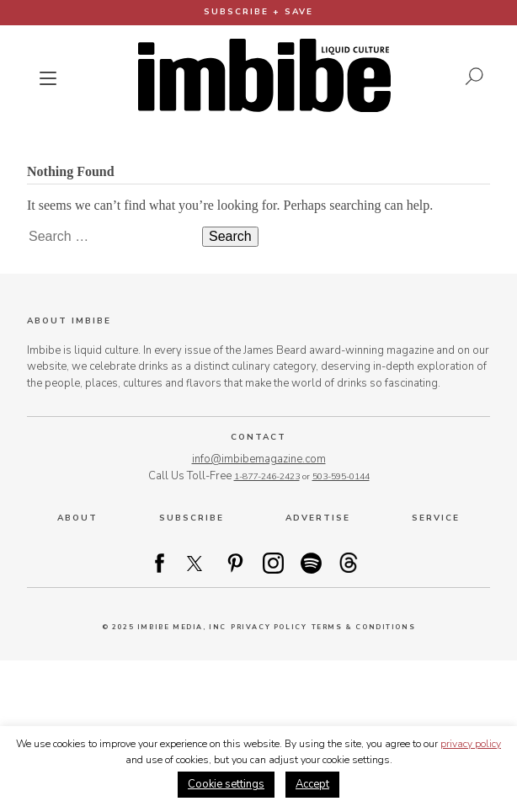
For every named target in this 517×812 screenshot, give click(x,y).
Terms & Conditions (364, 627)
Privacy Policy (269, 627)
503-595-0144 (341, 476)
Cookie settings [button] (226, 784)
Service (436, 518)
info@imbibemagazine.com (259, 459)
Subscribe (192, 518)
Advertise (318, 518)
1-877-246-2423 (267, 476)
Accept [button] (312, 784)
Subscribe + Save (258, 12)
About (77, 518)
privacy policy (471, 744)
